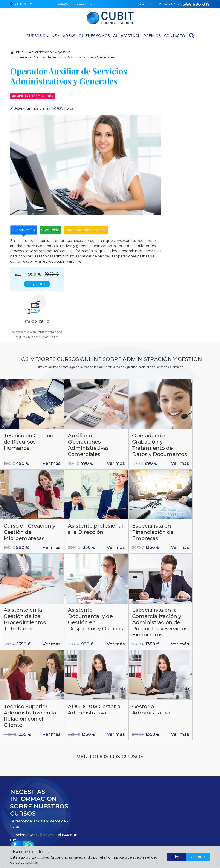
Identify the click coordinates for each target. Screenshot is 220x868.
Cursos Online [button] (42, 35)
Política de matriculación (192, 802)
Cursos (118, 829)
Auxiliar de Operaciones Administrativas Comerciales (79, 364)
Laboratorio (121, 783)
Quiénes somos (94, 35)
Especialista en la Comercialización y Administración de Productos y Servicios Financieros (26, 559)
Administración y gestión (33, 95)
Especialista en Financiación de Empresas (79, 456)
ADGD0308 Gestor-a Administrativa (133, 550)
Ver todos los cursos (110, 612)
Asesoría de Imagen (127, 814)
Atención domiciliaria (121, 804)
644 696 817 (57, 787)
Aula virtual (127, 35)
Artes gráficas (123, 821)
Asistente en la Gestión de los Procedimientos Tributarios (135, 459)
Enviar (198, 707)
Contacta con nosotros (157, 792)
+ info (175, 857)
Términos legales (194, 793)
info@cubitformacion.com (72, 807)
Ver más (13, 394)
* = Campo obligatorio (164, 707)
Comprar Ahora (187, 63)
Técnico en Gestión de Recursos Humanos (18, 364)
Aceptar (197, 857)
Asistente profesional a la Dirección (23, 456)
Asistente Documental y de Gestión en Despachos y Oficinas (191, 462)
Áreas (69, 35)
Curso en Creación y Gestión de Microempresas (192, 361)
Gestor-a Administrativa (188, 547)
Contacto (175, 35)
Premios (152, 35)
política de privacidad (117, 695)
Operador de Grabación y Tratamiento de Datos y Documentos (134, 367)
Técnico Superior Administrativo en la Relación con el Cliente (82, 553)
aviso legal (152, 695)
